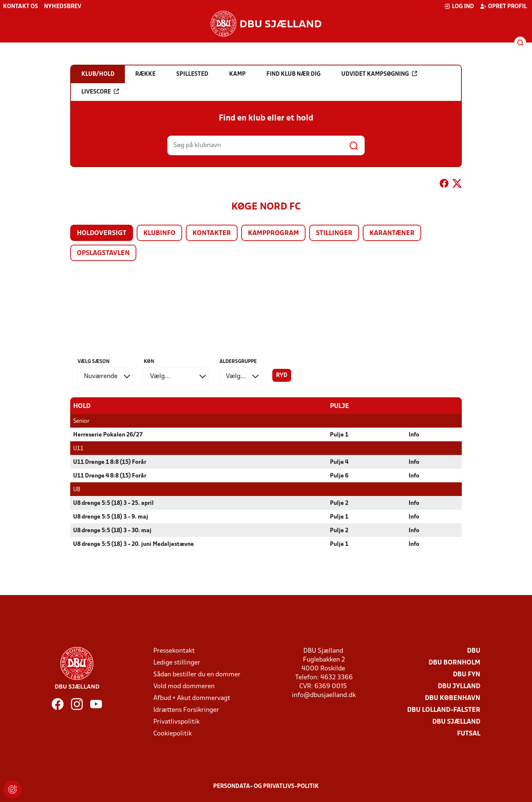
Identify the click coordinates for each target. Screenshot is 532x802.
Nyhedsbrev (63, 7)
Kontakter (212, 233)
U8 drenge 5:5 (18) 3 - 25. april (113, 503)
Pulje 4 (339, 462)
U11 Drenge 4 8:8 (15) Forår (110, 476)
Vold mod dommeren (184, 686)
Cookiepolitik (173, 733)
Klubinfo (159, 233)
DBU (474, 651)
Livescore (100, 92)
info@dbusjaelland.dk (324, 695)
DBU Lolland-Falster (444, 710)
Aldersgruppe (238, 362)
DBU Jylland (459, 686)
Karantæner (392, 233)
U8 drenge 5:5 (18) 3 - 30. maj (112, 530)
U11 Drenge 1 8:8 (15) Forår (110, 462)
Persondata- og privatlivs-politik (266, 786)
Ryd (282, 375)
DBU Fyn (467, 674)
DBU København (453, 698)
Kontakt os (21, 7)
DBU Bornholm (454, 662)
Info (414, 435)
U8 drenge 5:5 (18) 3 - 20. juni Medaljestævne (134, 544)
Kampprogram (273, 233)
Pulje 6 (339, 476)
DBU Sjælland (456, 722)
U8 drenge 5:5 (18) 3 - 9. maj (111, 517)
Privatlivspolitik (176, 722)
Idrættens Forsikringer (186, 710)
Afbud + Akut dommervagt (192, 698)
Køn (149, 362)
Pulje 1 (339, 435)
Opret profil (503, 6)
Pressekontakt (174, 651)
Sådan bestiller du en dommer (197, 674)
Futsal (469, 733)
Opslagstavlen (103, 253)
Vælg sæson (94, 362)
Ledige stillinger (177, 662)
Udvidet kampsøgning (379, 74)
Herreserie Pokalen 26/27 (108, 435)
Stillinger (334, 233)
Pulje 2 (339, 503)
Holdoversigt (102, 233)
